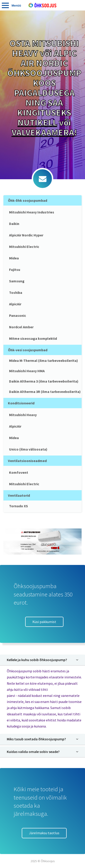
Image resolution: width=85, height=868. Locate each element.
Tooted (5, 5)
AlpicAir (15, 304)
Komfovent (19, 472)
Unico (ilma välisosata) (28, 449)
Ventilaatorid (19, 495)
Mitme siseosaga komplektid (33, 338)
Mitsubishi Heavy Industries (32, 212)
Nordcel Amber (21, 327)
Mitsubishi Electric (24, 247)
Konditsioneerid (21, 403)
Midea (14, 258)
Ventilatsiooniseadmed (27, 461)
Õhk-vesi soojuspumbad (28, 350)
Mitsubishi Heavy (23, 415)
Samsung (17, 281)
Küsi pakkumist (44, 622)
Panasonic (18, 315)
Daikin (14, 224)
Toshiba (16, 292)
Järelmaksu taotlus (44, 833)
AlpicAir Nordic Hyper (26, 235)
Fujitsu (15, 270)
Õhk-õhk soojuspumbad (28, 200)
